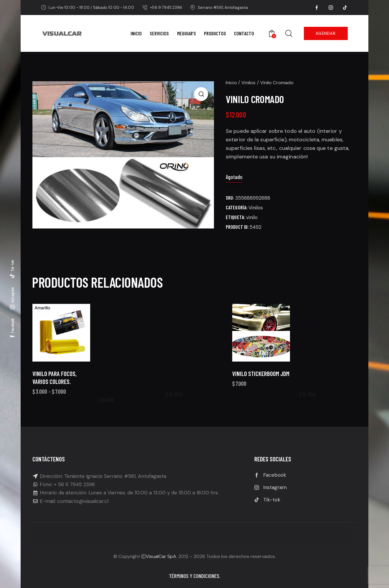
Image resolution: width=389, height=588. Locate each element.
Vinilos (248, 83)
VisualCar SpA (161, 556)
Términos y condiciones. (195, 576)
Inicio (231, 83)
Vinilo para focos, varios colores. (55, 391)
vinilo (252, 217)
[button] (201, 94)
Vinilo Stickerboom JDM (261, 384)
